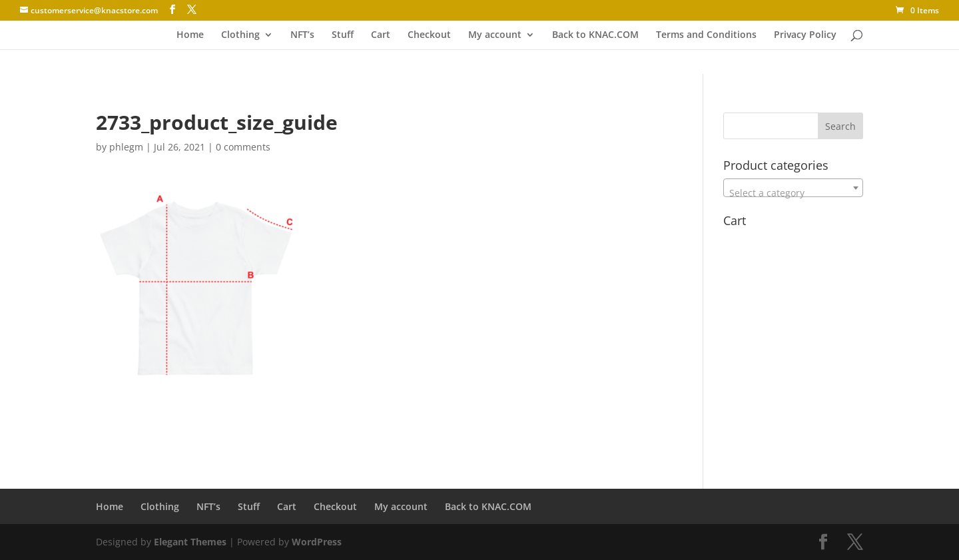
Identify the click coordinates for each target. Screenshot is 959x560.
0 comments (243, 147)
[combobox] (793, 188)
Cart (381, 35)
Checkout (429, 35)
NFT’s (302, 35)
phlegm (126, 147)
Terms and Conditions (706, 35)
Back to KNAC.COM (595, 35)
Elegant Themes (190, 542)
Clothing (240, 35)
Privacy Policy (805, 35)
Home (190, 35)
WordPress (317, 542)
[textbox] (793, 193)
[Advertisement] (252, 409)
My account (495, 35)
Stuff (343, 35)
